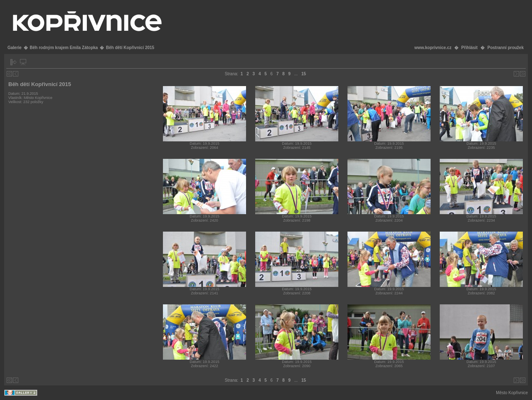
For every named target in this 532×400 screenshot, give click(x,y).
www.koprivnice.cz (433, 48)
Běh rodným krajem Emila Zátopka (64, 48)
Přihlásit (469, 48)
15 (304, 74)
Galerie (15, 48)
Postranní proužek (506, 48)
